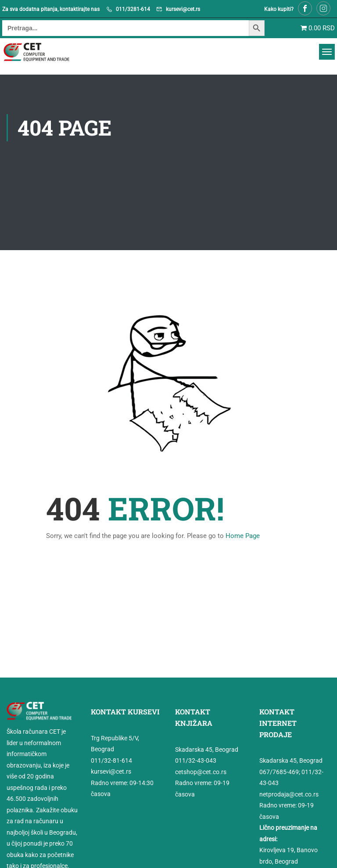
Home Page (243, 536)
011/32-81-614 (111, 760)
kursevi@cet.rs (183, 9)
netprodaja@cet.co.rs (289, 794)
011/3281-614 (133, 9)
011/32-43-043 (196, 760)
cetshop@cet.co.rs (201, 771)
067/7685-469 (279, 772)
